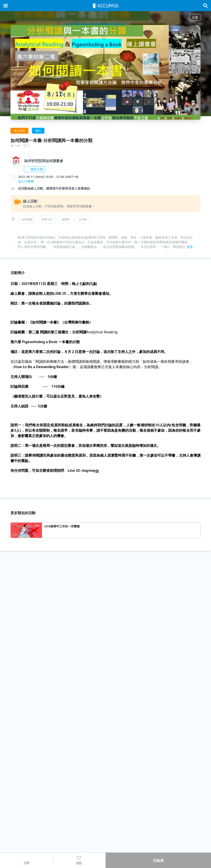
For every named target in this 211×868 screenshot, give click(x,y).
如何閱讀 (27, 219)
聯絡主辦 (34, 169)
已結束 (158, 860)
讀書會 (66, 219)
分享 (195, 17)
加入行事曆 (26, 181)
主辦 (26, 860)
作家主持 (47, 219)
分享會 (83, 219)
